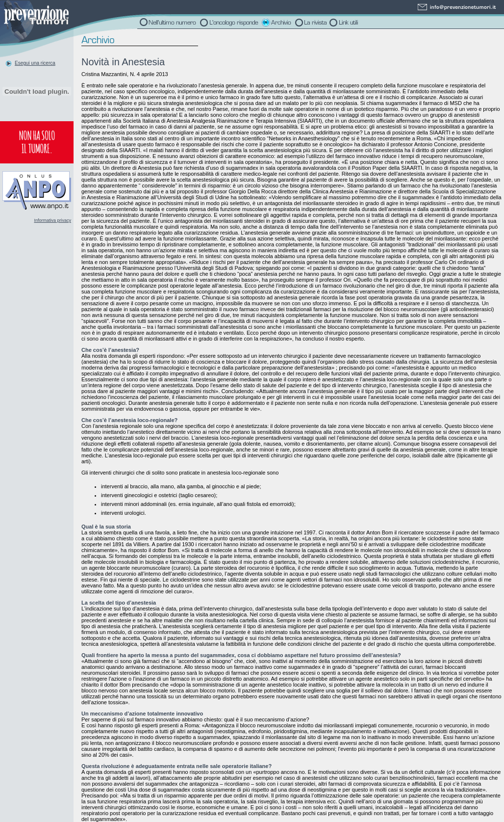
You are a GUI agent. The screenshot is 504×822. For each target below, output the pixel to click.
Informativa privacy (52, 220)
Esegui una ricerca (35, 63)
